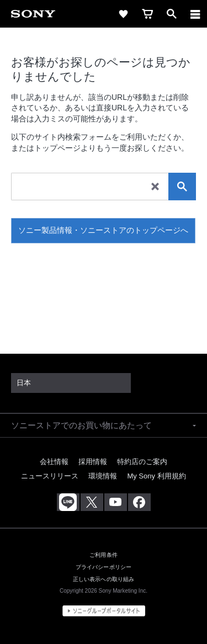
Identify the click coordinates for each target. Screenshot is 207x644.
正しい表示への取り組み (104, 579)
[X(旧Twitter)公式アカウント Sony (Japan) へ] (92, 502)
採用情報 (93, 462)
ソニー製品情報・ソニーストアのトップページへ (103, 230)
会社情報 (54, 462)
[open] (172, 14)
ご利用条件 (104, 555)
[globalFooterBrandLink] (104, 611)
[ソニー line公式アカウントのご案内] (68, 502)
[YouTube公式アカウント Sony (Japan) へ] (116, 502)
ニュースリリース (50, 476)
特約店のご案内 (142, 462)
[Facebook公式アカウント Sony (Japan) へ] (139, 502)
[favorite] (123, 14)
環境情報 (103, 476)
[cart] (147, 14)
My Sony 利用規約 (156, 476)
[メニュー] (195, 14)
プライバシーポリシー (104, 567)
